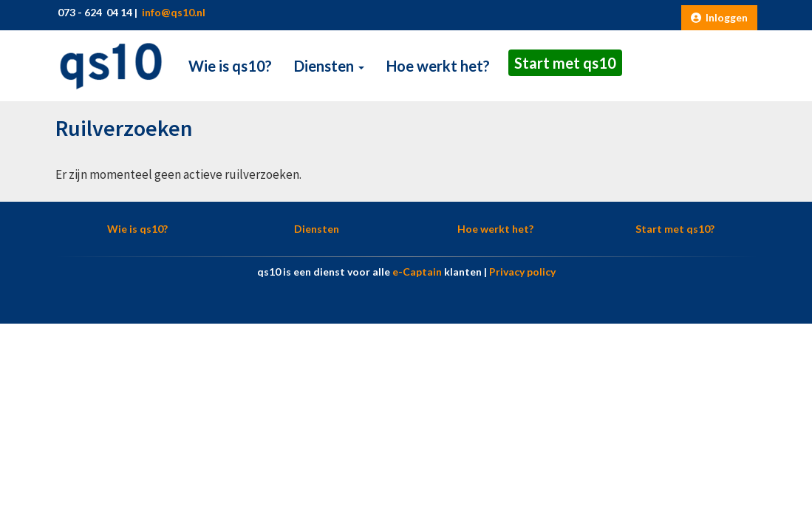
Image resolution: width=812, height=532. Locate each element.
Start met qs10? (675, 229)
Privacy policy (522, 272)
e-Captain (417, 272)
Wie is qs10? (230, 66)
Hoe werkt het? (438, 66)
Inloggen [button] (719, 17)
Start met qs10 (565, 63)
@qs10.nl (173, 12)
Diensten (329, 66)
